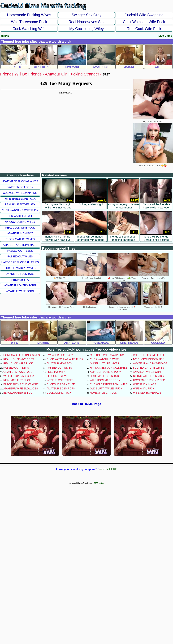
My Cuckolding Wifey (87, 29)
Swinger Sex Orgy (86, 15)
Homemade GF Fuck (103, 393)
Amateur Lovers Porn (20, 285)
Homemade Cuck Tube (105, 376)
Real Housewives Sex (86, 22)
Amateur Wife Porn (20, 291)
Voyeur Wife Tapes (60, 380)
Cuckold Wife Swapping (144, 15)
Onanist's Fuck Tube (20, 274)
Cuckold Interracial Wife (108, 384)
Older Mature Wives (20, 239)
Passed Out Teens (20, 251)
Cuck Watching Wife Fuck (144, 22)
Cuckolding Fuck (59, 393)
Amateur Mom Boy (20, 233)
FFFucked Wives (58, 376)
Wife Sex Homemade (147, 393)
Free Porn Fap (20, 280)
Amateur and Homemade (20, 245)
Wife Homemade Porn (105, 380)
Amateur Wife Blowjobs (21, 389)
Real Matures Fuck (17, 380)
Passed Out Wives (20, 257)
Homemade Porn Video (149, 380)
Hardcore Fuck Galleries (20, 262)
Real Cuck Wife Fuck (144, 29)
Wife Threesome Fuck (29, 22)
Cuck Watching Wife (29, 29)
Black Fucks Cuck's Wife (21, 384)
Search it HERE (107, 469)
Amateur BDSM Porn (61, 389)
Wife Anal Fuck (144, 389)
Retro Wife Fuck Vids (148, 376)
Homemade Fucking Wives (29, 15)
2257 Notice (99, 483)
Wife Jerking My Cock (19, 376)
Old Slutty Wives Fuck (106, 389)
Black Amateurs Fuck (19, 393)
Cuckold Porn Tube (61, 384)
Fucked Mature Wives (20, 268)
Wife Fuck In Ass (145, 384)
